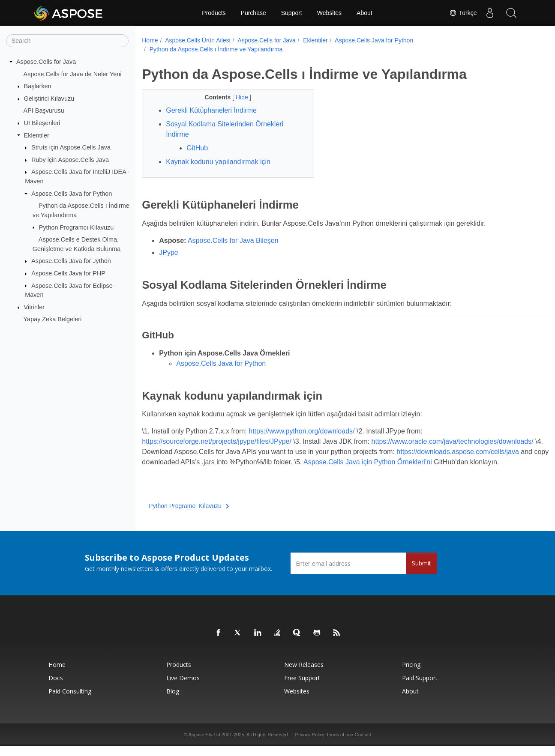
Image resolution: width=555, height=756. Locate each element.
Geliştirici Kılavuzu (49, 99)
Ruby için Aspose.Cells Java (70, 160)
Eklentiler (37, 135)
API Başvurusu (44, 111)
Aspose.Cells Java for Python (72, 194)
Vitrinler (34, 307)
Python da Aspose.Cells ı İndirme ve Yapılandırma (216, 49)
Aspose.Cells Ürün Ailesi (198, 40)
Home (150, 40)
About (364, 13)
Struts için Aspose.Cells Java (71, 147)
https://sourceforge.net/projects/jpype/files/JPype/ (217, 441)
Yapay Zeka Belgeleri (53, 319)
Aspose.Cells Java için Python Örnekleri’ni (206, 472)
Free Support (302, 688)
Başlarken (38, 86)
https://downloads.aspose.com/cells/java (247, 462)
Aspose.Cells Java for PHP (68, 273)
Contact (363, 745)
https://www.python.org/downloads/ (301, 431)
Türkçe (463, 13)
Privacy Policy (310, 745)
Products (214, 13)
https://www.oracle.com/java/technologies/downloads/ (223, 452)
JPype (168, 252)
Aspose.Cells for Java (46, 62)
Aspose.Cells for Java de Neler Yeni (73, 74)
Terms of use (340, 745)
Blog (173, 701)
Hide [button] (237, 97)
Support (292, 13)
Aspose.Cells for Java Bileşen (233, 241)
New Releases (304, 675)
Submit (421, 573)
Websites (329, 13)
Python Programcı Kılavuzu (76, 227)
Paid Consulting (70, 701)
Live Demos (183, 688)
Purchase (253, 13)
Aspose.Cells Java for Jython (71, 261)
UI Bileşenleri (42, 123)
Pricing (411, 675)
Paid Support (420, 688)
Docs (56, 688)
